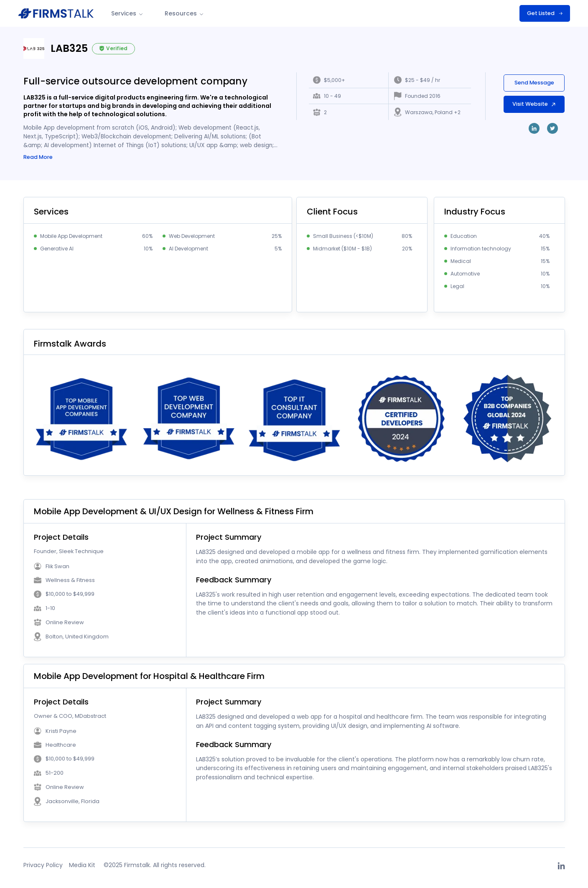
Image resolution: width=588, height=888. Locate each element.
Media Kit (82, 866)
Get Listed (545, 13)
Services (128, 13)
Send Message (533, 83)
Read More (38, 158)
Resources (185, 13)
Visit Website (534, 104)
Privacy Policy (43, 866)
